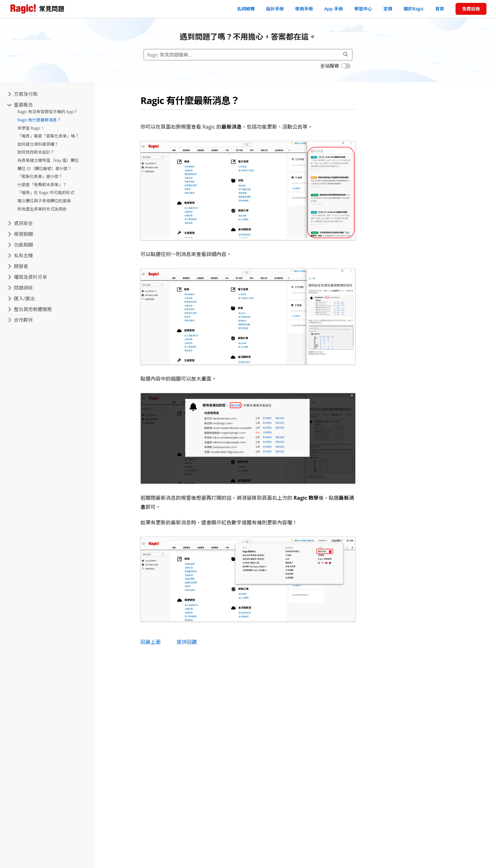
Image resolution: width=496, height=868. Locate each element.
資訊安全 (20, 223)
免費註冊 (471, 9)
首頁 (440, 9)
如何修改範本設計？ (36, 152)
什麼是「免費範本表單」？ (42, 185)
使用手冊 (304, 9)
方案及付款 (23, 94)
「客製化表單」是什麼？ (40, 176)
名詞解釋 (246, 9)
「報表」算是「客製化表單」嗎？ (48, 136)
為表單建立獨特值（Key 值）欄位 (48, 160)
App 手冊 (334, 9)
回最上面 (151, 642)
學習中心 (363, 9)
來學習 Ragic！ (31, 128)
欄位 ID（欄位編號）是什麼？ (45, 168)
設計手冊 (275, 9)
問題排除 (20, 288)
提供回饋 (187, 642)
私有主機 (20, 255)
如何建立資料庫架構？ (38, 144)
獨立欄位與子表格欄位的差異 (44, 201)
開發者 (18, 266)
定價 (388, 9)
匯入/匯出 (21, 298)
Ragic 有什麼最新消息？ (39, 120)
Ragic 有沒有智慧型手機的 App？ (48, 112)
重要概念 (20, 105)
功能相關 (20, 245)
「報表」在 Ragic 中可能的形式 (46, 193)
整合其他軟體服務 (30, 309)
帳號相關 (20, 234)
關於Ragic (414, 9)
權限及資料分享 (28, 277)
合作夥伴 (20, 320)
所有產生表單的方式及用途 (42, 209)
